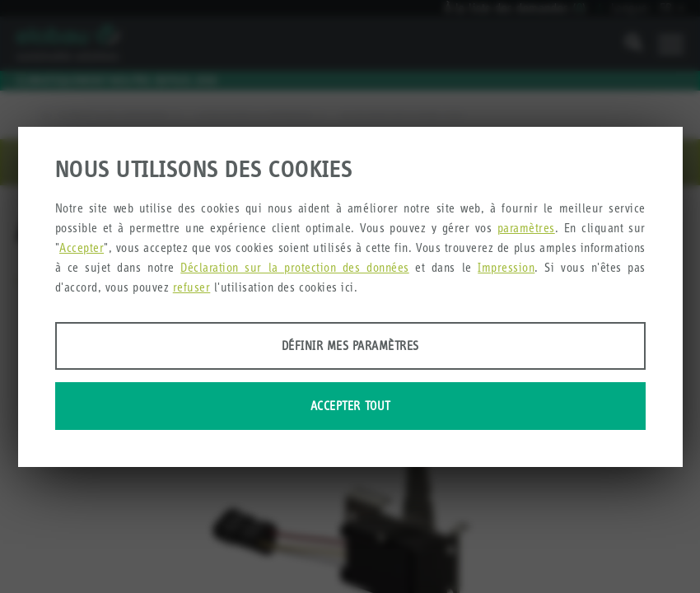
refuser (192, 287)
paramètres (526, 228)
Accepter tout (350, 406)
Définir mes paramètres (350, 346)
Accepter (82, 247)
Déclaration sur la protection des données (294, 267)
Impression (506, 267)
